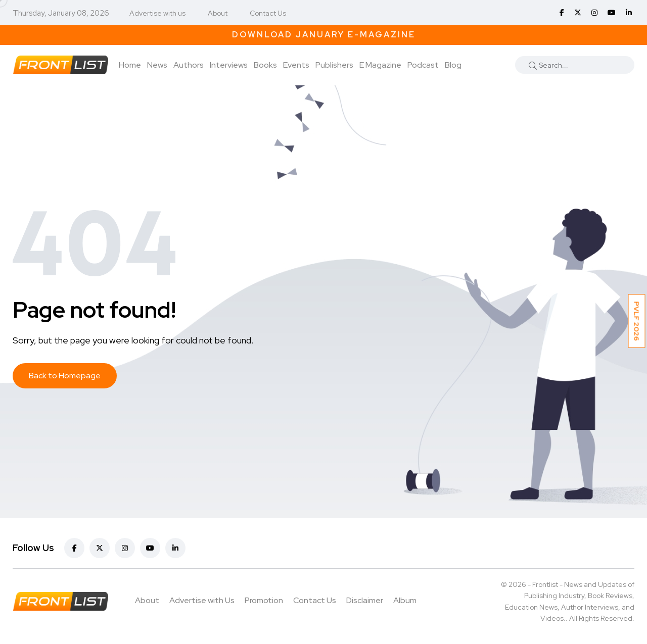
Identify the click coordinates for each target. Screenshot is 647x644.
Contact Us (268, 13)
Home (130, 65)
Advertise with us (157, 13)
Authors (189, 65)
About (218, 13)
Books (265, 65)
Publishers (334, 65)
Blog (453, 65)
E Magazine (380, 65)
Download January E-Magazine (324, 35)
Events (296, 65)
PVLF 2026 (637, 321)
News (157, 65)
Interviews (229, 65)
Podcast (423, 65)
